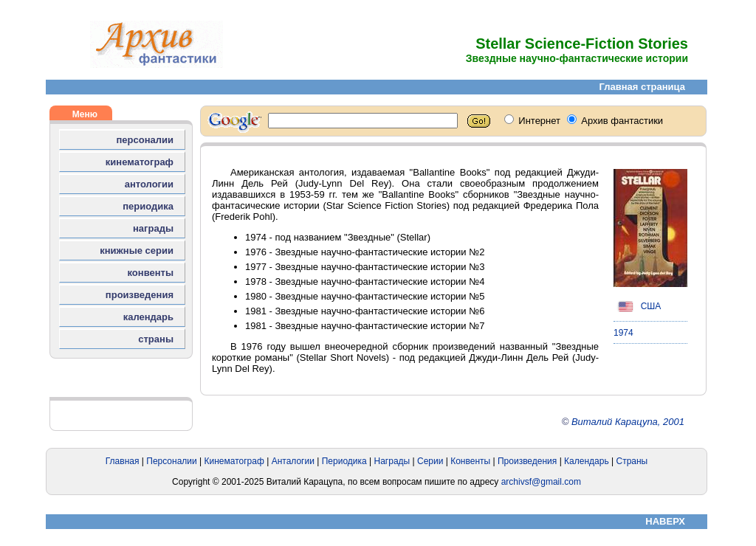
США (637, 306)
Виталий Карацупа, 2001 (628, 422)
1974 (623, 333)
